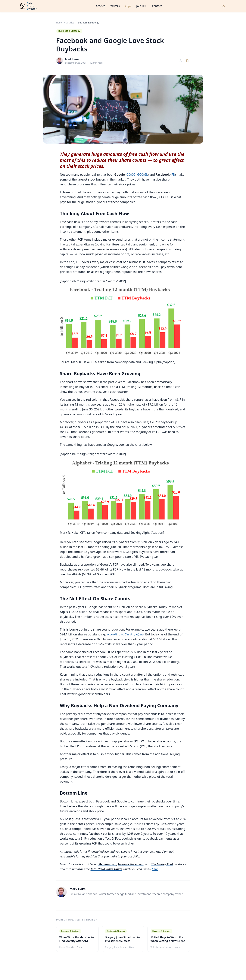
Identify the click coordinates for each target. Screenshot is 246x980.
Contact (157, 6)
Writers (115, 6)
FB (173, 175)
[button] (123, 322)
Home (59, 23)
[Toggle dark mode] (224, 6)
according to (125, 634)
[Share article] (181, 61)
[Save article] (187, 61)
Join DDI (141, 6)
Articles (101, 6)
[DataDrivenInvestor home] (28, 6)
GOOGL (143, 175)
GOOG (131, 175)
